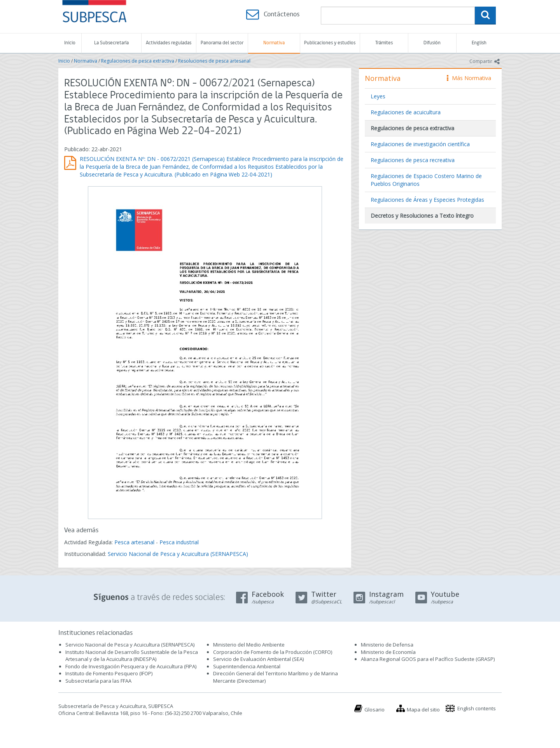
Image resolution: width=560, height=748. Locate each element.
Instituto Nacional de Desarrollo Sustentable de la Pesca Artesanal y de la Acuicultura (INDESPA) (132, 656)
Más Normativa (469, 78)
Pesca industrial (179, 542)
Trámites (384, 43)
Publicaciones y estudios (330, 43)
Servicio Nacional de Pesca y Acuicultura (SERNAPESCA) (178, 554)
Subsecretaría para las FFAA (98, 681)
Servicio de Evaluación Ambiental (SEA (258, 659)
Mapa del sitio (423, 710)
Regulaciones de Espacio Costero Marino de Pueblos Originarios (426, 180)
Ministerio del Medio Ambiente (249, 645)
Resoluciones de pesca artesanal (214, 61)
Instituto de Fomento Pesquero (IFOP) (109, 673)
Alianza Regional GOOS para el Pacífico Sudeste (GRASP (427, 659)
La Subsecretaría (111, 43)
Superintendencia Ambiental (247, 666)
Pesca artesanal (135, 542)
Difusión (432, 43)
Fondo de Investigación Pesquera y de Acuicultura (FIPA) (131, 666)
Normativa (274, 43)
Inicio (70, 43)
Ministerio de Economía (388, 652)
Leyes (378, 96)
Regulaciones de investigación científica (420, 144)
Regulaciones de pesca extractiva (138, 61)
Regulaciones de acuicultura (406, 112)
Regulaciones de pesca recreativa (413, 160)
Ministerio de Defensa (387, 645)
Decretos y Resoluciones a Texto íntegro (422, 216)
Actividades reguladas (169, 43)
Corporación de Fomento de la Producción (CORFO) (273, 652)
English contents (477, 708)
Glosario (374, 710)
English (479, 43)
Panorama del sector (222, 43)
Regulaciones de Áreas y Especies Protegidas (427, 200)
